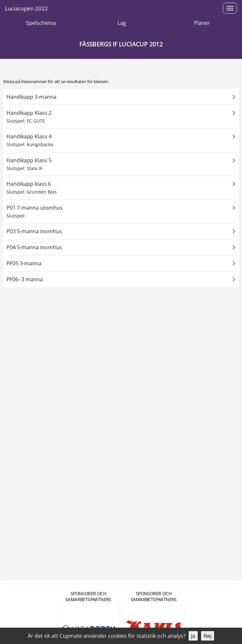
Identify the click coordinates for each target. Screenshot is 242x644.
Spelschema (41, 23)
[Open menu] (230, 8)
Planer (202, 23)
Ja (193, 636)
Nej (208, 636)
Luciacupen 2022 (26, 8)
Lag (122, 23)
